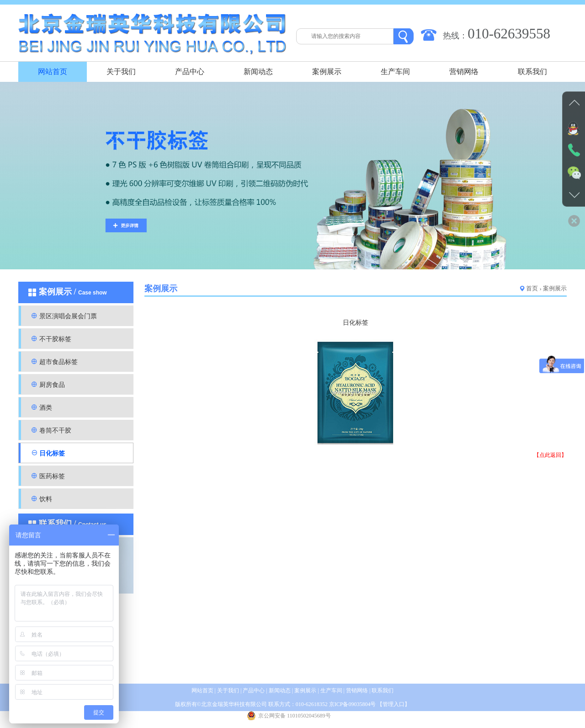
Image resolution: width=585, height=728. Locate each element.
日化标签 (52, 453)
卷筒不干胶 (55, 431)
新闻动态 (258, 72)
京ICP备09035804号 (353, 704)
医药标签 (52, 476)
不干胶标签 (55, 339)
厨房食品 (52, 385)
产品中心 (190, 72)
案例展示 (327, 72)
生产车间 (395, 72)
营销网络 (464, 72)
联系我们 (532, 72)
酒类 (46, 408)
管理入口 (394, 704)
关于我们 (121, 72)
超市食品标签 (58, 362)
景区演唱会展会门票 (68, 316)
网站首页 (53, 72)
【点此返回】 (550, 455)
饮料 (46, 499)
